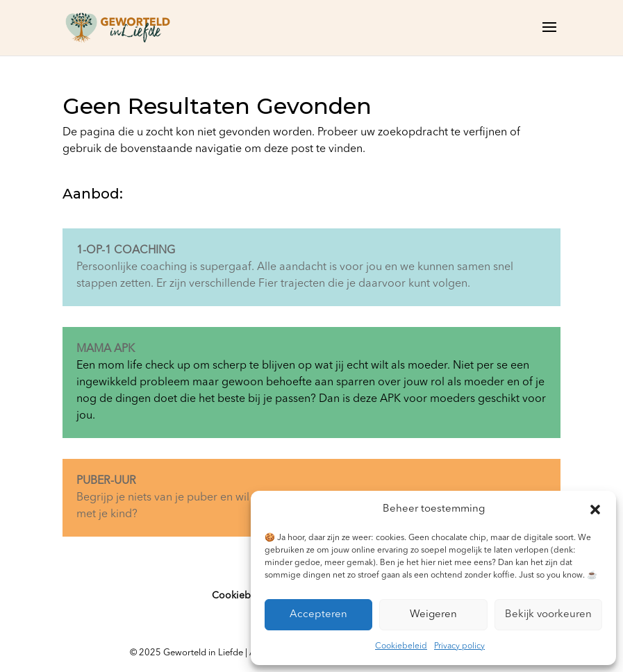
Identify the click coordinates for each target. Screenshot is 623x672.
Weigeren (433, 615)
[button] (595, 510)
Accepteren (318, 615)
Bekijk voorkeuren (548, 615)
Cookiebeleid (401, 646)
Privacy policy (459, 646)
